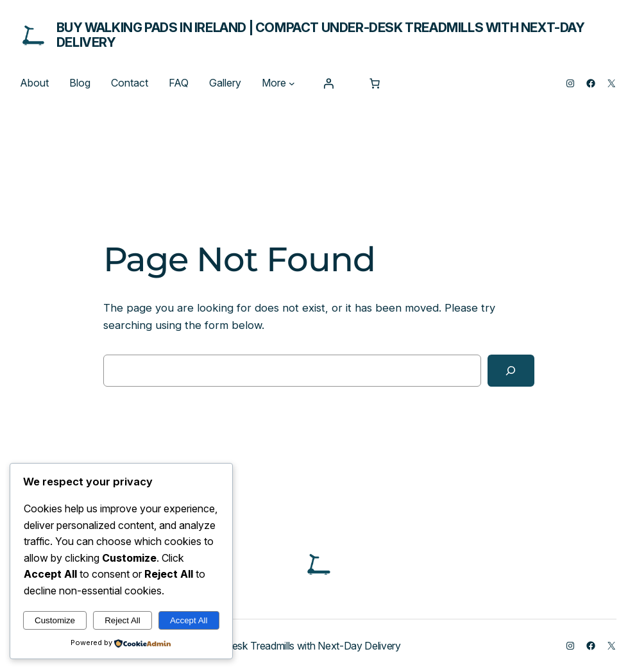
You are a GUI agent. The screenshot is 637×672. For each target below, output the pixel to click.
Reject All (123, 620)
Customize (55, 620)
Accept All (189, 620)
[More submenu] (292, 83)
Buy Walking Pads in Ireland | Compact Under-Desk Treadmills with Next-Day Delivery (321, 35)
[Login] (328, 83)
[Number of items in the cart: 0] (375, 83)
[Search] (511, 371)
